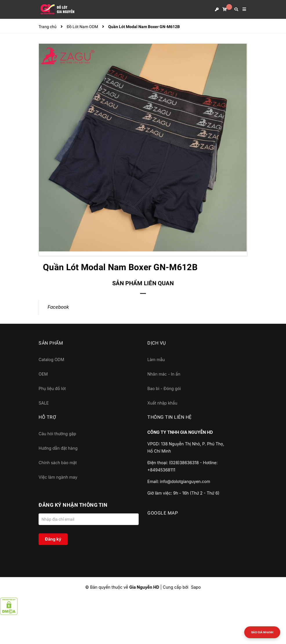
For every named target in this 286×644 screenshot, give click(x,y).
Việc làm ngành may (58, 477)
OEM (43, 374)
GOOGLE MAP (163, 513)
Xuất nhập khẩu (162, 403)
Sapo (196, 587)
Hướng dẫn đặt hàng (58, 448)
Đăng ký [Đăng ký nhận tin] (53, 539)
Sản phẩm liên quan (143, 283)
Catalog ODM (51, 359)
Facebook (58, 307)
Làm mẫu (156, 359)
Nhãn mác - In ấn (164, 374)
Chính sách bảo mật (58, 463)
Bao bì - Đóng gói (164, 388)
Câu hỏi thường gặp (57, 434)
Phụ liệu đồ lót (52, 388)
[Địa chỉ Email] (89, 519)
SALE (44, 403)
